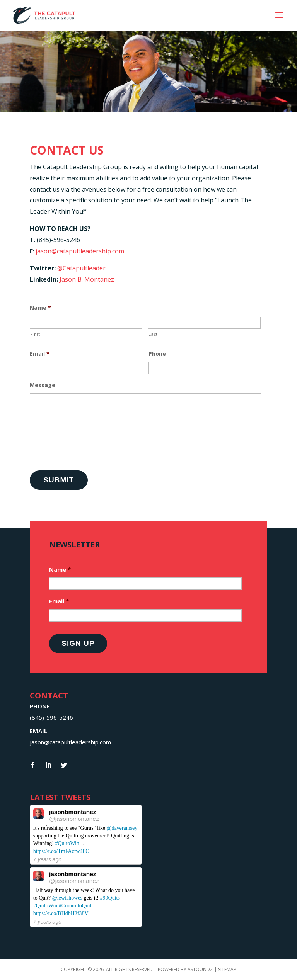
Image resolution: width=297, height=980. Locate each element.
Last (153, 334)
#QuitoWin (67, 843)
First (35, 334)
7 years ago (47, 859)
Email (40, 354)
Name (40, 308)
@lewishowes (67, 898)
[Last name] (204, 323)
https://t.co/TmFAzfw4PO (61, 851)
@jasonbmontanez (74, 819)
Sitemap (227, 969)
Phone (157, 354)
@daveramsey (122, 828)
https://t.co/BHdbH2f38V (61, 913)
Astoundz (201, 969)
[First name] (86, 323)
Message (43, 385)
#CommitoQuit (75, 906)
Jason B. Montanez (87, 279)
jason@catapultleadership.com (80, 251)
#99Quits (110, 898)
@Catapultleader (81, 268)
